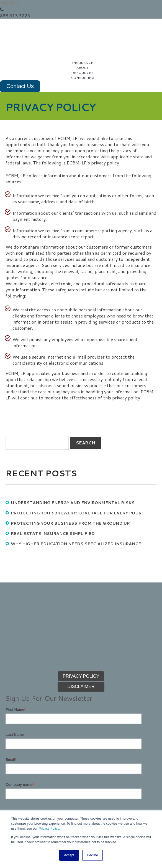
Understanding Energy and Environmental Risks (73, 475)
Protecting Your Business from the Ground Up (70, 496)
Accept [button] (69, 855)
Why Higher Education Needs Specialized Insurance (76, 516)
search (86, 415)
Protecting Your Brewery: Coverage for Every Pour (76, 485)
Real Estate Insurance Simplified (53, 506)
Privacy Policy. (49, 829)
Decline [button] (92, 855)
